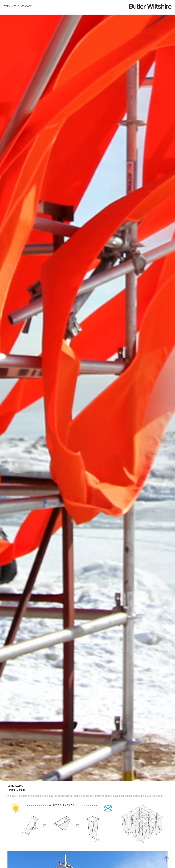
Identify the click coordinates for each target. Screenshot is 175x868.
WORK (7, 6)
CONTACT (26, 6)
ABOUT (16, 6)
